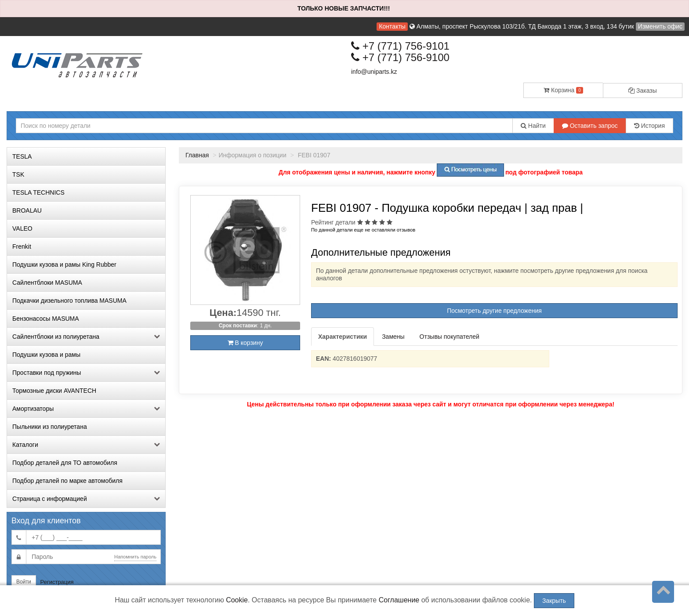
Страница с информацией (86, 499)
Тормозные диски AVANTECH (54, 391)
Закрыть (554, 601)
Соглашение (399, 600)
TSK (18, 174)
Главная (197, 155)
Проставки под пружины (86, 373)
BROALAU (27, 210)
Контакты (392, 26)
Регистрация (57, 582)
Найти (533, 126)
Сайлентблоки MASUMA (47, 283)
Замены (393, 337)
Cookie (237, 600)
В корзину (245, 343)
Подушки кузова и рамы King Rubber (64, 265)
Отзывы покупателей (450, 337)
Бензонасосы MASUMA (46, 319)
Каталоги (86, 445)
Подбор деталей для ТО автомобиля (65, 463)
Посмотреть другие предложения (494, 311)
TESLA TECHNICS (38, 192)
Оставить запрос (590, 126)
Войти (24, 582)
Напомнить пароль (135, 557)
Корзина (563, 90)
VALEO (22, 228)
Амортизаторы (86, 409)
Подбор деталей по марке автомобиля (67, 481)
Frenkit (22, 246)
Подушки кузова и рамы (46, 355)
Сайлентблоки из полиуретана (86, 337)
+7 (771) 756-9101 (400, 46)
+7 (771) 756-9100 (400, 57)
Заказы (643, 91)
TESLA (22, 156)
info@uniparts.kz (374, 72)
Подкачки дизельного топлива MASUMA (69, 301)
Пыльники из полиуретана (50, 427)
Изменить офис (660, 26)
